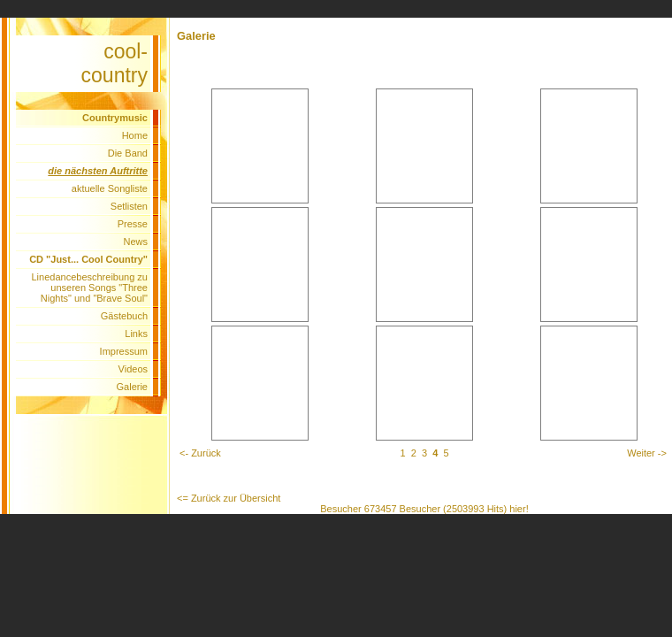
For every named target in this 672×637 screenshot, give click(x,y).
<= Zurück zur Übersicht (229, 498)
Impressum (124, 351)
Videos (133, 369)
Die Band (128, 153)
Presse (133, 224)
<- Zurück (200, 453)
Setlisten (129, 206)
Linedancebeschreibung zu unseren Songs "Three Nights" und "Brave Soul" (90, 288)
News (135, 242)
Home (135, 135)
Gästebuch (124, 316)
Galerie (132, 387)
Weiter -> (647, 453)
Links (136, 334)
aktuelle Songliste (110, 188)
